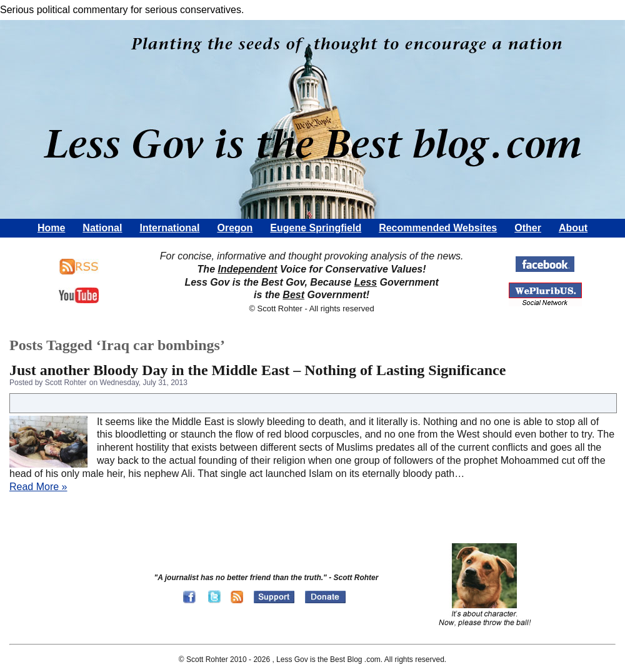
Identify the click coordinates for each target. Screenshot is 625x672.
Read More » (38, 487)
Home (51, 228)
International (169, 228)
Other (528, 228)
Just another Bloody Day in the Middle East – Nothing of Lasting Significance (257, 370)
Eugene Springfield (316, 228)
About (573, 228)
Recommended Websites (438, 228)
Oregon (235, 228)
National (102, 228)
